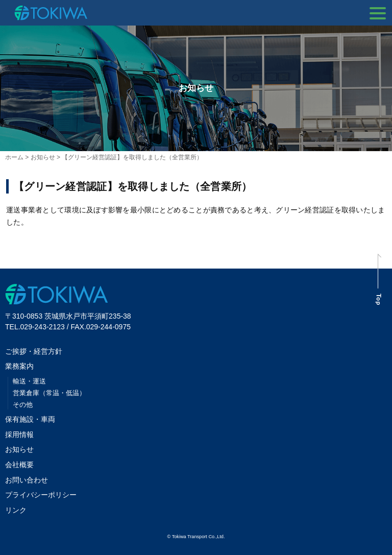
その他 (23, 405)
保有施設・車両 (34, 419)
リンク (16, 510)
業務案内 (19, 366)
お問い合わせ (27, 480)
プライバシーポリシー (41, 495)
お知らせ (19, 449)
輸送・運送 (29, 381)
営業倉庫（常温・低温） (49, 393)
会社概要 (19, 465)
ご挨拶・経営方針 (34, 351)
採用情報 (19, 435)
